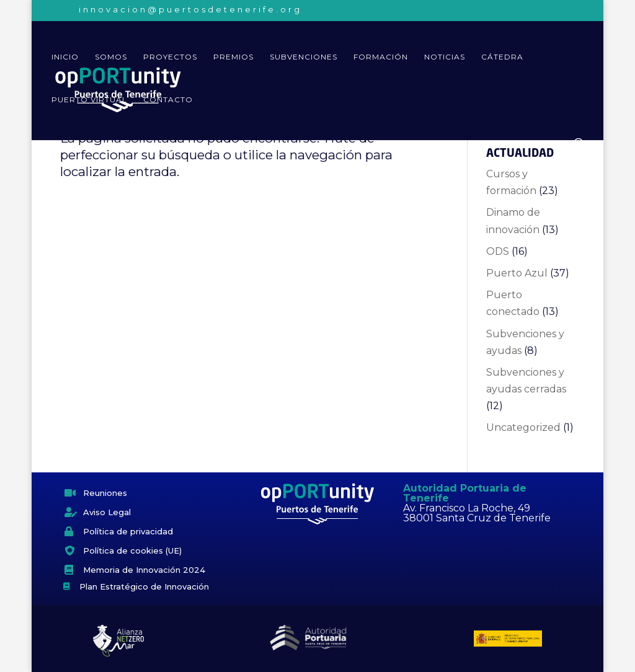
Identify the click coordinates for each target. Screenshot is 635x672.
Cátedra (502, 57)
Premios (233, 57)
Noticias (445, 57)
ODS (498, 251)
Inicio (65, 57)
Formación (381, 57)
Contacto (168, 100)
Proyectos (170, 57)
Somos (111, 57)
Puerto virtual (89, 100)
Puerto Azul (517, 273)
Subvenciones (304, 57)
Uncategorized (523, 427)
